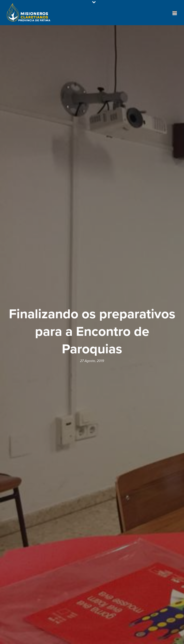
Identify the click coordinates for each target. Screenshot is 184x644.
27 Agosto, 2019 (92, 361)
